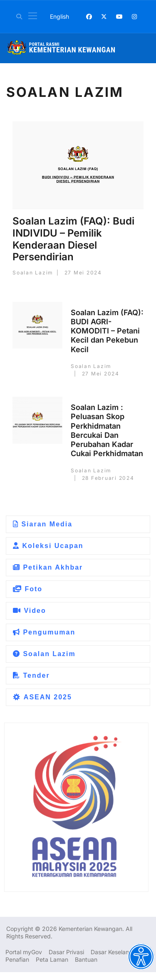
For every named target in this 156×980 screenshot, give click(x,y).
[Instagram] (134, 16)
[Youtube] (119, 16)
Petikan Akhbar (48, 567)
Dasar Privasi (66, 952)
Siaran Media (43, 524)
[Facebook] (89, 16)
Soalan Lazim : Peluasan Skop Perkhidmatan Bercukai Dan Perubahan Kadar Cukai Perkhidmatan (107, 430)
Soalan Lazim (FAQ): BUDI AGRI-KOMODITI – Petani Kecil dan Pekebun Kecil (107, 331)
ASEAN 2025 (42, 697)
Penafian (17, 959)
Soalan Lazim (44, 654)
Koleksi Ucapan (48, 546)
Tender (31, 675)
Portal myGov (24, 952)
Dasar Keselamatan (117, 952)
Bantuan (86, 959)
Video (30, 611)
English (59, 16)
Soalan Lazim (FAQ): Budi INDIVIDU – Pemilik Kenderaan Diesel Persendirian (73, 239)
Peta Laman (52, 959)
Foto (28, 589)
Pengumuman (44, 632)
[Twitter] (104, 16)
